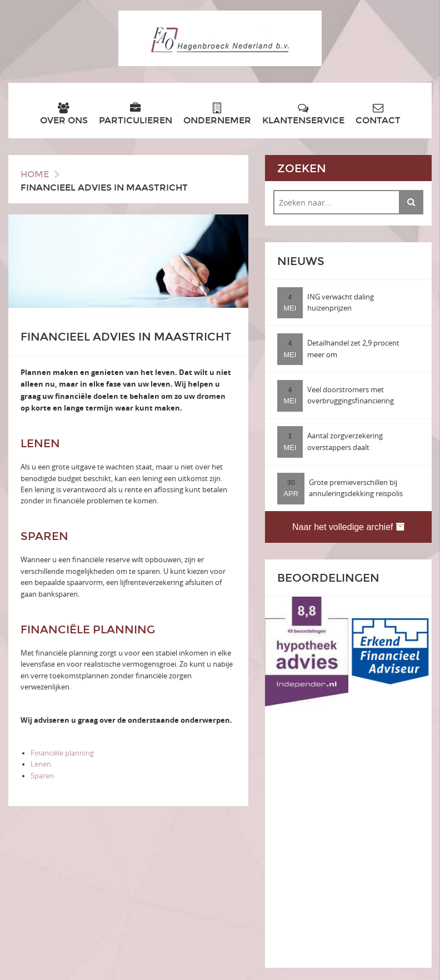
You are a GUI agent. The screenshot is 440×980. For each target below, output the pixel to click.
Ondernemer (217, 114)
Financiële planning (62, 753)
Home (35, 174)
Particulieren (136, 114)
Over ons (64, 114)
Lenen (41, 764)
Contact (378, 114)
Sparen (42, 776)
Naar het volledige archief (348, 527)
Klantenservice (303, 114)
